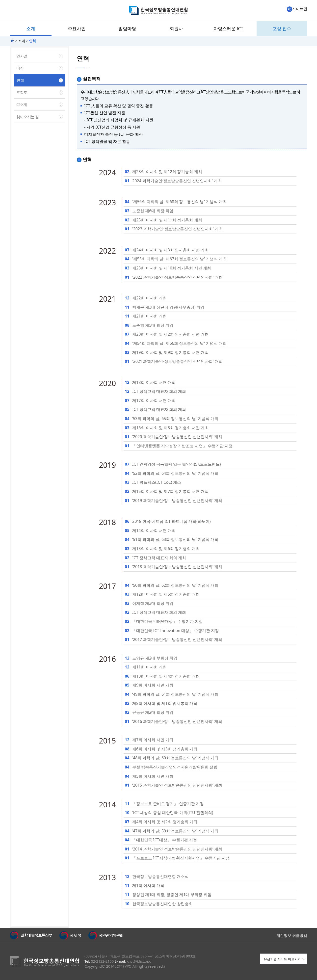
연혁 (32, 41)
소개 (22, 41)
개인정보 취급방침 (292, 935)
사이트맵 (297, 9)
